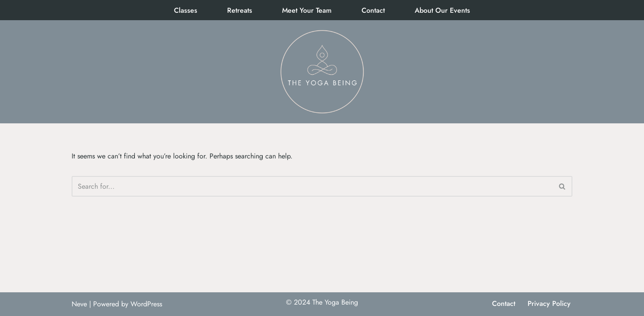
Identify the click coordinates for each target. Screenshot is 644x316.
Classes (186, 10)
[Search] (312, 186)
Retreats (240, 10)
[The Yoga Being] (322, 72)
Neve (79, 304)
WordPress (146, 304)
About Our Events (442, 10)
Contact (373, 10)
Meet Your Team (307, 10)
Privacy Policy (549, 303)
